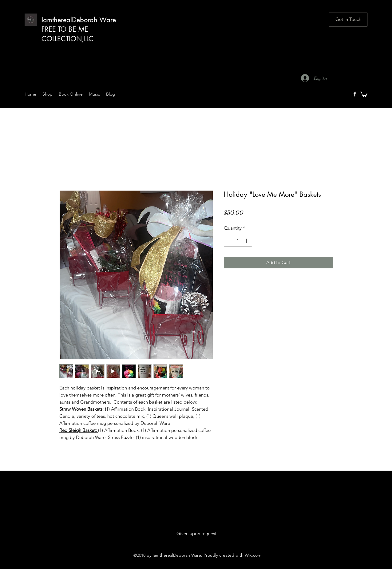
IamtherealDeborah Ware (79, 20)
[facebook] (355, 94)
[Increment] (247, 241)
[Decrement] (229, 241)
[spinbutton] (238, 241)
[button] (348, 20)
